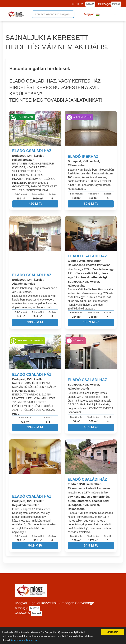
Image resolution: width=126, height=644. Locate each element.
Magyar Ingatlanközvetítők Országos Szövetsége (55, 603)
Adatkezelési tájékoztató (25, 640)
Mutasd (90, 4)
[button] (92, 14)
